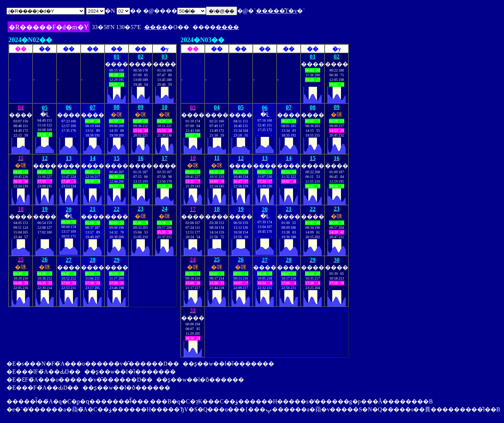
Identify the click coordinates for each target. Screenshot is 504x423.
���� (156, 27)
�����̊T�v (277, 11)
